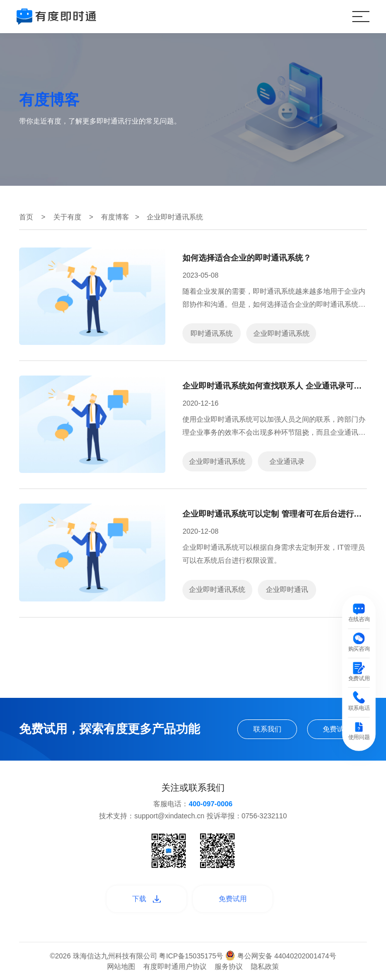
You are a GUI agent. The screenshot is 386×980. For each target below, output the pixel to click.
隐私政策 (265, 966)
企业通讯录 (287, 461)
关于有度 (67, 217)
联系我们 (267, 729)
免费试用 (337, 729)
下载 (147, 899)
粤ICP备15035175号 (192, 956)
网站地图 (121, 966)
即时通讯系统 (212, 333)
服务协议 (229, 966)
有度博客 (115, 217)
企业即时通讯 (287, 589)
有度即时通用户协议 (175, 966)
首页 (26, 217)
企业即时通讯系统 (281, 333)
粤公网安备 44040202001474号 (281, 956)
